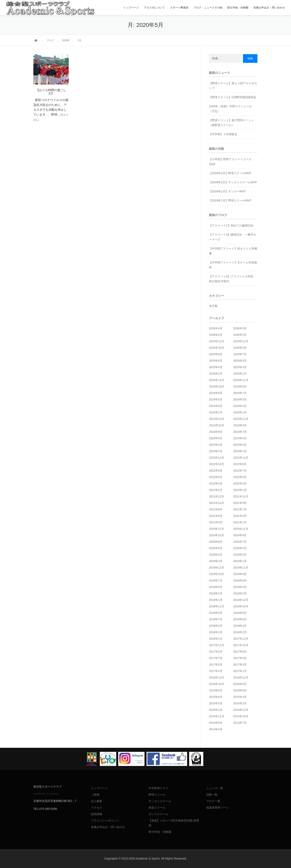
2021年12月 (217, 496)
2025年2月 (216, 374)
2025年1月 (240, 374)
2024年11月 (241, 380)
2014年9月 (216, 723)
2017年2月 (216, 671)
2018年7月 (216, 619)
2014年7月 (240, 723)
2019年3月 (216, 593)
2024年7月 (240, 393)
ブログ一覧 (213, 801)
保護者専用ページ (217, 808)
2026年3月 (240, 328)
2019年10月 (217, 574)
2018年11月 (217, 606)
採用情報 (97, 814)
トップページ (131, 8)
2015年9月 (216, 690)
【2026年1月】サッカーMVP (227, 191)
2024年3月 (240, 406)
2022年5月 (240, 477)
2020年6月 (216, 548)
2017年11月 (217, 645)
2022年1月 (240, 490)
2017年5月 (216, 665)
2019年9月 (240, 574)
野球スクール (157, 795)
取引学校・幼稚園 (238, 8)
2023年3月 (240, 445)
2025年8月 (216, 354)
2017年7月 (216, 658)
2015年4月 (240, 697)
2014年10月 (241, 716)
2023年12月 (217, 419)
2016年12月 (217, 677)
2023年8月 (216, 432)
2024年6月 (216, 399)
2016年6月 (240, 684)
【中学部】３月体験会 (223, 134)
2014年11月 (217, 716)
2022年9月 (240, 464)
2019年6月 (240, 580)
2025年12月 (217, 341)
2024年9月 (240, 387)
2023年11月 (241, 419)
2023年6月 (216, 438)
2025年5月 (240, 361)
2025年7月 (240, 354)
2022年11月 (241, 458)
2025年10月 (217, 348)
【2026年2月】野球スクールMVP (230, 173)
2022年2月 (216, 490)
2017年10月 (241, 645)
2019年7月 (216, 580)
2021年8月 (216, 509)
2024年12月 (217, 380)
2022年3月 (240, 484)
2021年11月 (241, 496)
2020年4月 (216, 555)
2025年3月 (240, 367)
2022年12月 (217, 458)
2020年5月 (240, 548)
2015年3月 (216, 703)
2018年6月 (240, 619)
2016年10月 (217, 684)
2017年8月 (240, 652)
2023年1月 (240, 451)
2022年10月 (217, 464)
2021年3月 (216, 522)
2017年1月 (240, 671)
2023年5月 (240, 438)
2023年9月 (240, 425)
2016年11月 (241, 677)
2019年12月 (217, 568)
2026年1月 (240, 335)
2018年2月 (240, 632)
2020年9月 (240, 535)
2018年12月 (241, 600)
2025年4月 (216, 367)
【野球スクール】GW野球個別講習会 (233, 97)
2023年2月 (216, 451)
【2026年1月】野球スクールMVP (230, 200)
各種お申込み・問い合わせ (269, 8)
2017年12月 (241, 639)
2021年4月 (240, 516)
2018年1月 (216, 639)
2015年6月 (216, 697)
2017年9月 (216, 652)
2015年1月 (216, 710)
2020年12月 (217, 529)
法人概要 (97, 801)
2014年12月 (241, 710)
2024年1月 (240, 412)
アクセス (97, 808)
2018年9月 (216, 613)
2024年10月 (217, 387)
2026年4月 (216, 328)
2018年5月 (216, 626)
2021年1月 (240, 522)
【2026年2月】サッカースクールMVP (233, 182)
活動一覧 (212, 795)
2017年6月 (240, 658)
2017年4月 (240, 665)
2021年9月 (240, 503)
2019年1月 (216, 600)
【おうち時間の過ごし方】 (51, 92)
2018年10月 (241, 606)
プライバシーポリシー (105, 821)
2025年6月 (216, 361)
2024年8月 (216, 393)
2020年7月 (240, 542)
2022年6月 (216, 477)
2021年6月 (216, 516)
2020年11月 (241, 529)
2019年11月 (241, 568)
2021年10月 (217, 503)
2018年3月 (216, 632)
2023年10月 (217, 425)
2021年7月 (240, 509)
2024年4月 (216, 406)
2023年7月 (240, 432)
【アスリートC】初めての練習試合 (231, 225)
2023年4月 (216, 445)
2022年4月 (216, 484)
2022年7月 (240, 471)
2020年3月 (240, 555)
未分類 (213, 306)
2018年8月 (240, 613)
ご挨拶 (95, 795)
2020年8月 (216, 542)
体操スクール (157, 808)
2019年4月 (240, 587)
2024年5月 (240, 399)
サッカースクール (160, 801)
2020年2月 (216, 561)
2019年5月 (216, 587)
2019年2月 (240, 593)
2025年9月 (240, 348)
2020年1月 (240, 561)
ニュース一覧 (215, 788)
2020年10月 (217, 535)
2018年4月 (240, 626)
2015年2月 (240, 703)
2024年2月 (216, 412)
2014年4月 (216, 729)
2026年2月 (216, 335)
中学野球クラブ (158, 788)
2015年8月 (240, 690)
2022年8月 (216, 471)
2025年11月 (241, 341)
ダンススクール (158, 814)
